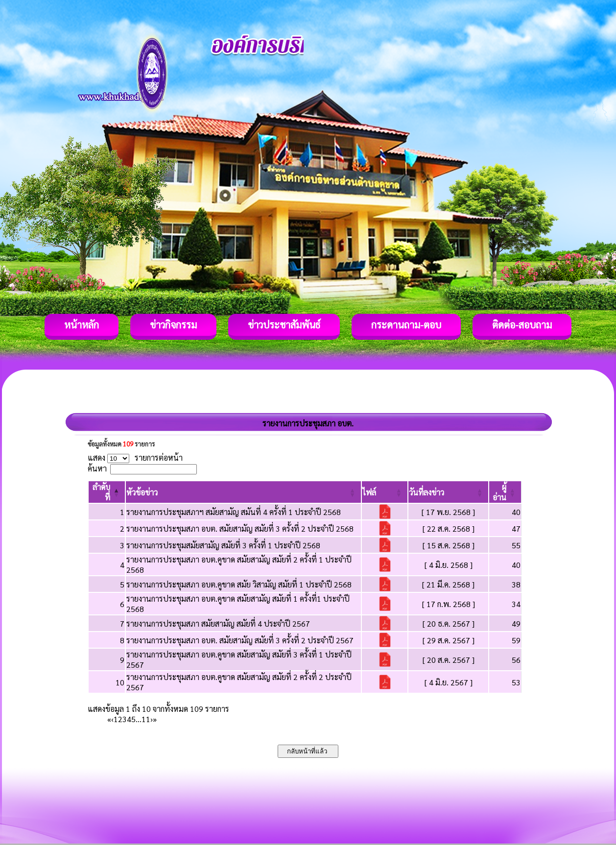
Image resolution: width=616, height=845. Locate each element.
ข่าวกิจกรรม (173, 325)
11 (146, 719)
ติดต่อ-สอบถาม (522, 325)
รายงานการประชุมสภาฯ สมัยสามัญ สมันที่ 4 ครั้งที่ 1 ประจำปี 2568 (234, 512)
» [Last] (155, 719)
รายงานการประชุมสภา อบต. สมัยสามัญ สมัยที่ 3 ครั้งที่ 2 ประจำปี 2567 (240, 640)
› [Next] (152, 719)
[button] (142, 492)
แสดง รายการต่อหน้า (135, 458)
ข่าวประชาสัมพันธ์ (284, 325)
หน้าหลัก (82, 325)
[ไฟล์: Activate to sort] (385, 492)
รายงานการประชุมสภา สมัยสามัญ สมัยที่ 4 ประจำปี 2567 (218, 623)
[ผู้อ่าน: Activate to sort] (505, 492)
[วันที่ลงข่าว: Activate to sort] (448, 492)
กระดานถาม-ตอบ (406, 325)
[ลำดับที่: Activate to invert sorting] (107, 492)
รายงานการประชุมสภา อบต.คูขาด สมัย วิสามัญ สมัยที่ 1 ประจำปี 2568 (239, 584)
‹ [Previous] (112, 719)
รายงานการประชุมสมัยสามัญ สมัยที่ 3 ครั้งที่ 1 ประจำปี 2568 (223, 545)
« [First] (109, 719)
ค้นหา (97, 468)
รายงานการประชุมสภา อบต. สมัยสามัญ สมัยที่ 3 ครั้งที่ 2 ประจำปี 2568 (240, 528)
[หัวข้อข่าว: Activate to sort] (243, 492)
